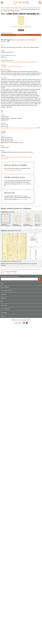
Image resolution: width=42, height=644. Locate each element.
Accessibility (4, 313)
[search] (40, 3)
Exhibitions (3, 298)
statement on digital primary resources (13, 170)
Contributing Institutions (7, 291)
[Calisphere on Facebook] (27, 323)
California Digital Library (24, 321)
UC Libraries (28, 319)
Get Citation (21, 30)
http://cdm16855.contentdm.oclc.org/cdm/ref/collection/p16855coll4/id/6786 (19, 128)
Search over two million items (9, 277)
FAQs (2, 302)
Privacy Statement (5, 309)
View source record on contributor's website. (19, 41)
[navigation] (2, 3)
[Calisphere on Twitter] (24, 323)
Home (2, 283)
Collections (3, 294)
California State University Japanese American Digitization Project (16, 157)
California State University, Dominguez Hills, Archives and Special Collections (19, 8)
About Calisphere (5, 287)
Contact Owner (21, 35)
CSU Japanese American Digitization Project (11, 67)
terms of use (23, 184)
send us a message (22, 199)
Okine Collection (5, 159)
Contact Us (3, 316)
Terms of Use (4, 305)
